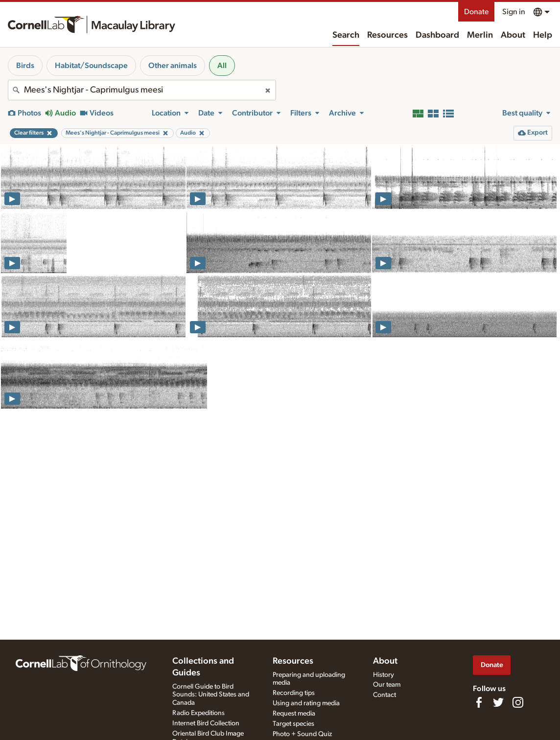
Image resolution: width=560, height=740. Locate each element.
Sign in (514, 12)
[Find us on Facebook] (479, 702)
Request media (294, 714)
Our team (387, 685)
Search (346, 35)
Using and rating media (306, 703)
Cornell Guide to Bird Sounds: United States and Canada (211, 695)
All (222, 66)
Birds (25, 66)
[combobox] (142, 90)
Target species (293, 724)
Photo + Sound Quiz (302, 734)
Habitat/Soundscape (91, 66)
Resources (387, 35)
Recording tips (294, 693)
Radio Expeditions (198, 713)
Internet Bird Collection (206, 723)
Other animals (173, 66)
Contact (385, 695)
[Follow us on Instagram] (518, 702)
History (384, 675)
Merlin (480, 35)
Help (543, 35)
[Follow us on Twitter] (498, 702)
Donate (476, 12)
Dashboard (437, 35)
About (513, 35)
